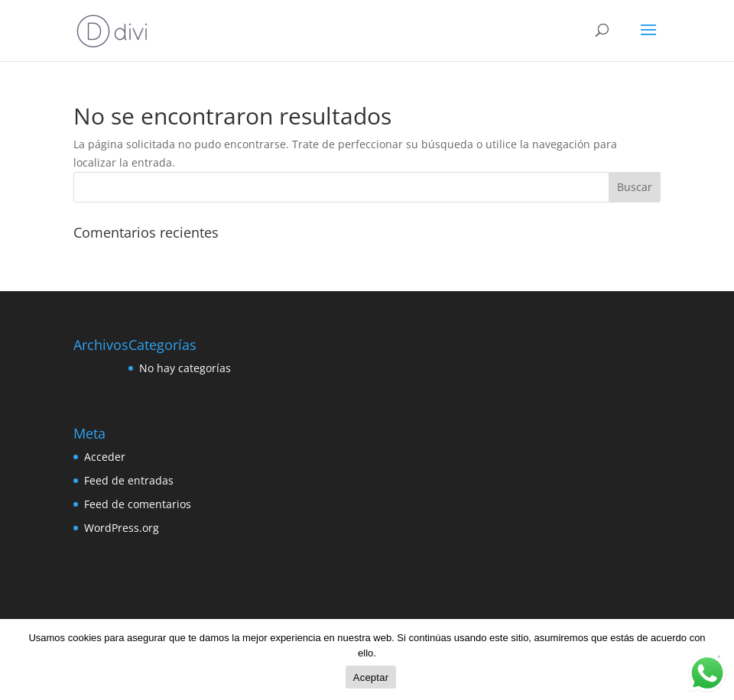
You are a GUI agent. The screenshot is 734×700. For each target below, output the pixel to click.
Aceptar (371, 677)
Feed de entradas (129, 480)
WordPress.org (122, 528)
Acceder (105, 457)
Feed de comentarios (138, 504)
